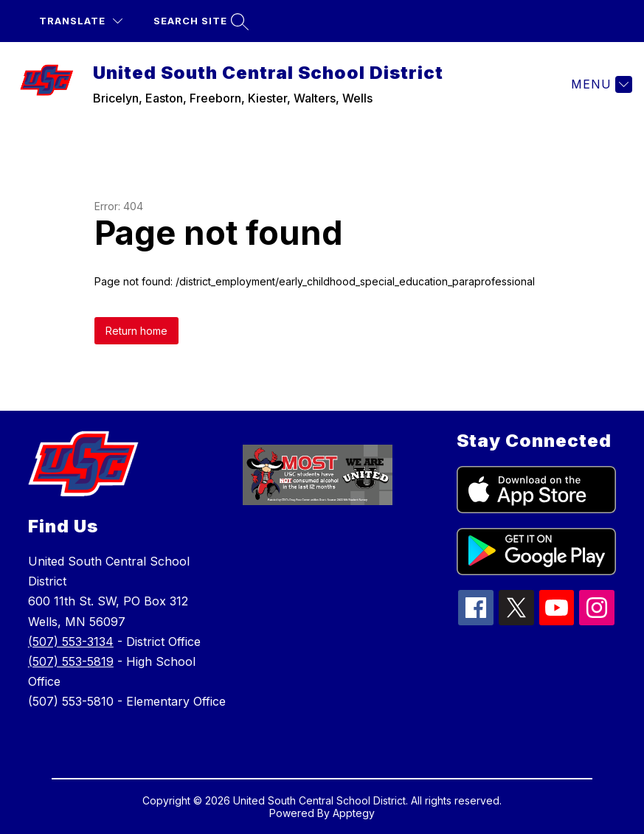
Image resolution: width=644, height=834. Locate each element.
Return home (136, 331)
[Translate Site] (81, 21)
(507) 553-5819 (71, 661)
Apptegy (354, 813)
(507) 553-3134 (71, 642)
